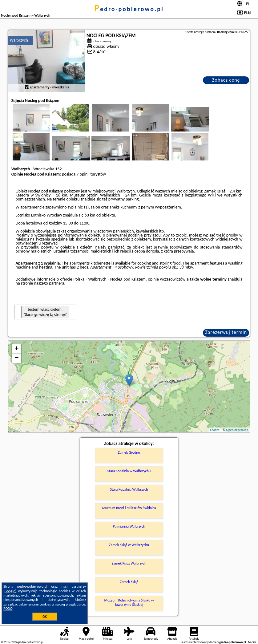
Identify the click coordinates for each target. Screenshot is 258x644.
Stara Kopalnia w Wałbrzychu (129, 471)
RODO (8, 609)
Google (10, 591)
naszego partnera (49, 283)
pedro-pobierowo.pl (129, 9)
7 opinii (83, 174)
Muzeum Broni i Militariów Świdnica (129, 508)
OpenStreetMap (237, 430)
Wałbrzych (19, 40)
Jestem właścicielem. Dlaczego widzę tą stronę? (45, 312)
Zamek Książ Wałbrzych (129, 563)
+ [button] (17, 349)
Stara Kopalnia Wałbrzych (129, 489)
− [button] (17, 358)
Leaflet (215, 430)
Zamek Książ (129, 582)
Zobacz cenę (226, 80)
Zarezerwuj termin (226, 332)
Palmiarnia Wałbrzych (129, 526)
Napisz (252, 642)
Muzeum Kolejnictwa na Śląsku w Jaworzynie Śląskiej (129, 602)
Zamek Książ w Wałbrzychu (129, 545)
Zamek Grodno (129, 452)
